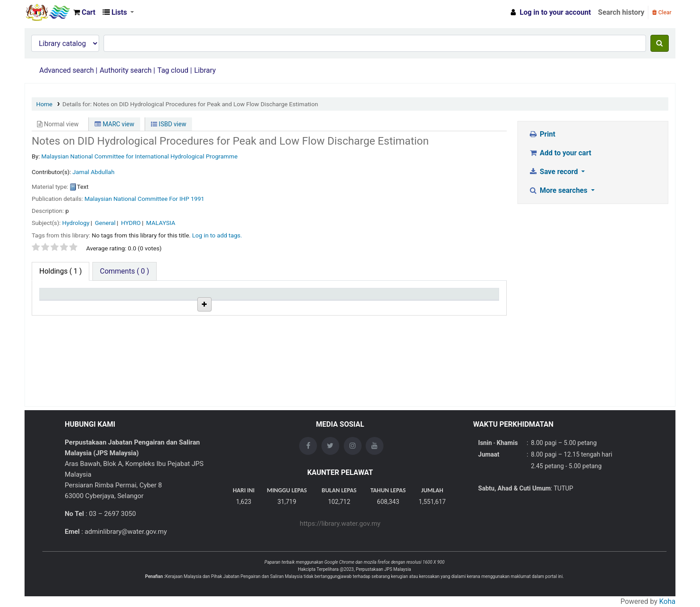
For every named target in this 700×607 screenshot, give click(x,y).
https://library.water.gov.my (340, 524)
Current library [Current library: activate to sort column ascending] (142, 298)
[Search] (660, 43)
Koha (667, 601)
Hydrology (76, 223)
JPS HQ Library (142, 318)
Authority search (125, 70)
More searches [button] (559, 190)
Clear (662, 12)
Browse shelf (317, 318)
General (105, 223)
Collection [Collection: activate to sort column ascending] (212, 298)
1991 (198, 199)
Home (44, 104)
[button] (84, 12)
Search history (621, 12)
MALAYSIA (160, 223)
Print (542, 134)
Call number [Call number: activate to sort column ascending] (292, 298)
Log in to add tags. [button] (217, 235)
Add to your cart (560, 153)
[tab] (125, 271)
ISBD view (169, 124)
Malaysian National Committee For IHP (137, 199)
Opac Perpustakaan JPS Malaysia (47, 12)
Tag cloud (173, 70)
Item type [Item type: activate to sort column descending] (58, 298)
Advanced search (67, 70)
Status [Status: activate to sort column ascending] (360, 298)
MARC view (114, 124)
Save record (554, 172)
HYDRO (131, 223)
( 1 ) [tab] (60, 271)
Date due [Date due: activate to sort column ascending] (440, 298)
